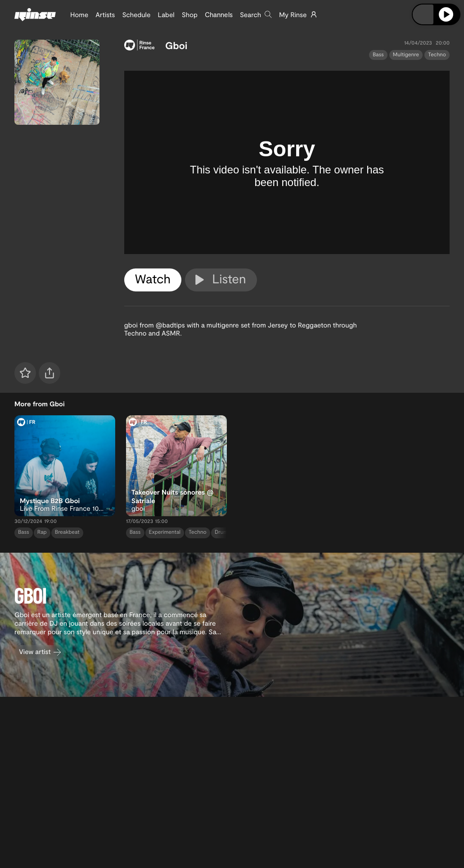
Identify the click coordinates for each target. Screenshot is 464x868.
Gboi (176, 45)
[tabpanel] (287, 162)
